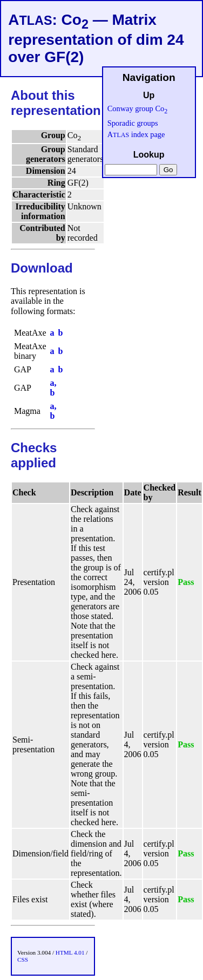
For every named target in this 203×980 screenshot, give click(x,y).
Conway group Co (138, 108)
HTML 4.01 (70, 952)
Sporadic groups (133, 123)
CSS (23, 959)
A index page (136, 134)
